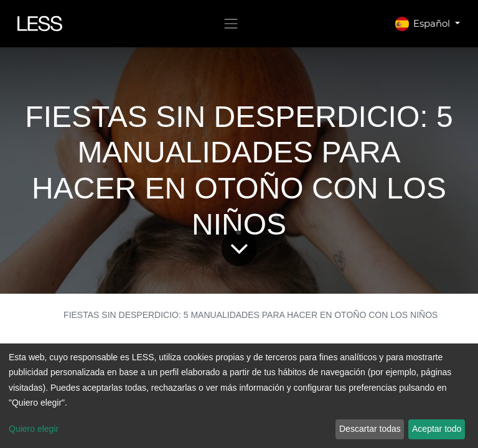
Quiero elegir (34, 429)
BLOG (36, 315)
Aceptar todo (437, 429)
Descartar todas (370, 429)
